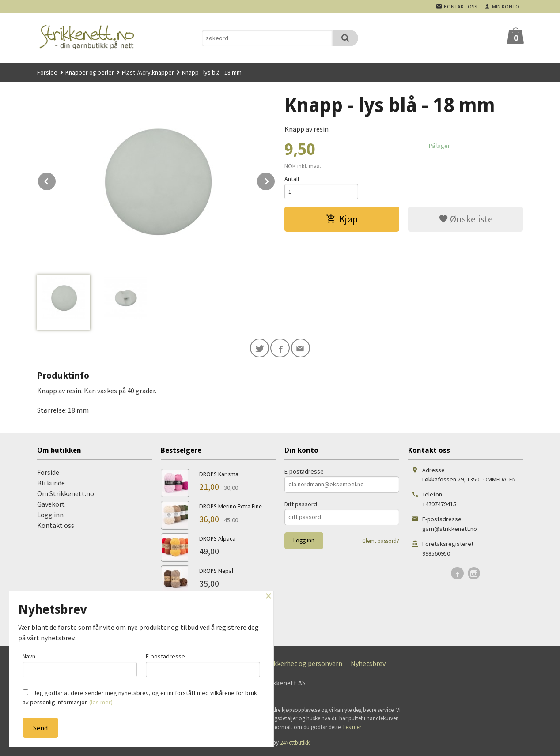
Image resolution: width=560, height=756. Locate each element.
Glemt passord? (381, 541)
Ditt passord (301, 504)
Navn (80, 665)
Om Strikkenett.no (66, 493)
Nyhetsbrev (368, 663)
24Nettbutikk (295, 743)
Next (275, 180)
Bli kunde (51, 483)
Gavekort (51, 504)
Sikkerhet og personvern (305, 663)
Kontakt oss (56, 525)
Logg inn (50, 515)
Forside (47, 72)
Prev (56, 180)
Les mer (352, 727)
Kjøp (342, 219)
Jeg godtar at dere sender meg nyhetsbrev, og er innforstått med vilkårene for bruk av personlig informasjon (140, 698)
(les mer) (101, 702)
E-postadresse (304, 471)
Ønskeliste (466, 219)
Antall (292, 179)
